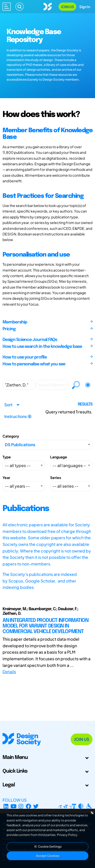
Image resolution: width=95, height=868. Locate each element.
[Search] (20, 7)
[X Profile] (36, 806)
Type (7, 457)
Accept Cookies (48, 856)
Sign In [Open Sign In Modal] (85, 7)
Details (9, 672)
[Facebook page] (29, 806)
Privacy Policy (67, 835)
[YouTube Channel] (14, 806)
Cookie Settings (48, 847)
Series (56, 477)
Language (59, 457)
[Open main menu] (7, 7)
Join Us (67, 7)
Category (11, 436)
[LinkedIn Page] (6, 806)
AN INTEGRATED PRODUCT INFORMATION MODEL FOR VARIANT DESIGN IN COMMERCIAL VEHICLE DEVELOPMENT (45, 626)
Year (6, 477)
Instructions (18, 416)
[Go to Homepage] (48, 6)
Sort (8, 405)
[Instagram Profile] (21, 806)
